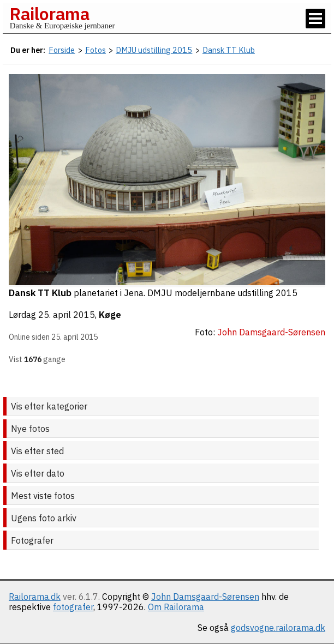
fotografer (73, 607)
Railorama (49, 14)
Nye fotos (30, 429)
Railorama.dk (35, 597)
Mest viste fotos (43, 496)
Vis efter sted (37, 451)
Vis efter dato (38, 473)
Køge (110, 315)
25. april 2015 (67, 315)
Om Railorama (176, 607)
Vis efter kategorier (49, 406)
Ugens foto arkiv (44, 518)
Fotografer (32, 540)
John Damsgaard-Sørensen (205, 597)
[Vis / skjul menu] (315, 19)
